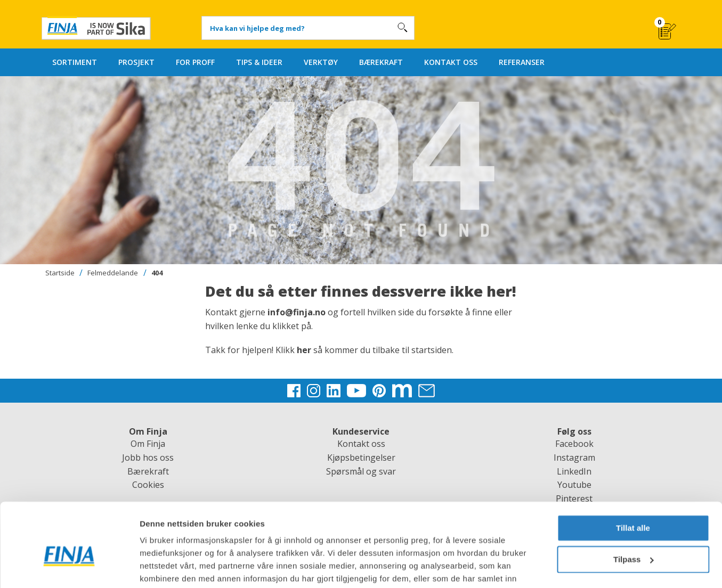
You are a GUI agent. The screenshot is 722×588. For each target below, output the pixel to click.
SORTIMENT (75, 62)
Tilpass (633, 505)
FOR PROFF (195, 62)
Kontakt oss (361, 444)
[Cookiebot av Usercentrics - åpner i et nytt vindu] (69, 567)
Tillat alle (633, 474)
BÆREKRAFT (381, 62)
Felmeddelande (113, 273)
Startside (60, 273)
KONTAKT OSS (451, 62)
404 (157, 273)
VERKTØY (321, 62)
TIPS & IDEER (259, 62)
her (305, 350)
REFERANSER (522, 62)
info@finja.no (297, 312)
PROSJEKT (136, 62)
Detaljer (155, 567)
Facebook (574, 444)
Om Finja (148, 444)
